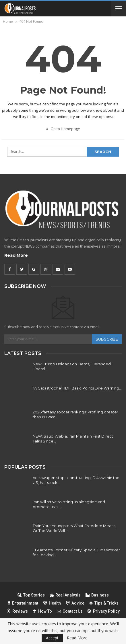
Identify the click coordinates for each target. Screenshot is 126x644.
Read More (16, 255)
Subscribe (107, 339)
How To (42, 611)
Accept (52, 638)
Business (97, 595)
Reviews (17, 611)
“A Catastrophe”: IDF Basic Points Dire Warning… (77, 388)
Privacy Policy (104, 611)
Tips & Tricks (104, 603)
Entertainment (23, 603)
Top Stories (31, 595)
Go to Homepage (63, 129)
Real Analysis (65, 595)
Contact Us (70, 611)
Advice (75, 603)
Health (52, 603)
